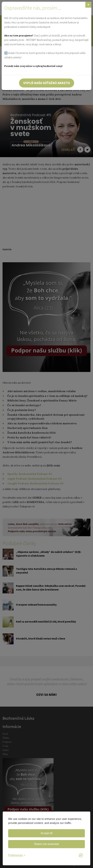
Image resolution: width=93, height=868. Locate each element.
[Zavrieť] (88, 5)
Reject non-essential (46, 844)
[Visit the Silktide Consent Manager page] (81, 855)
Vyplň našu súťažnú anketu (47, 83)
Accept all (46, 833)
